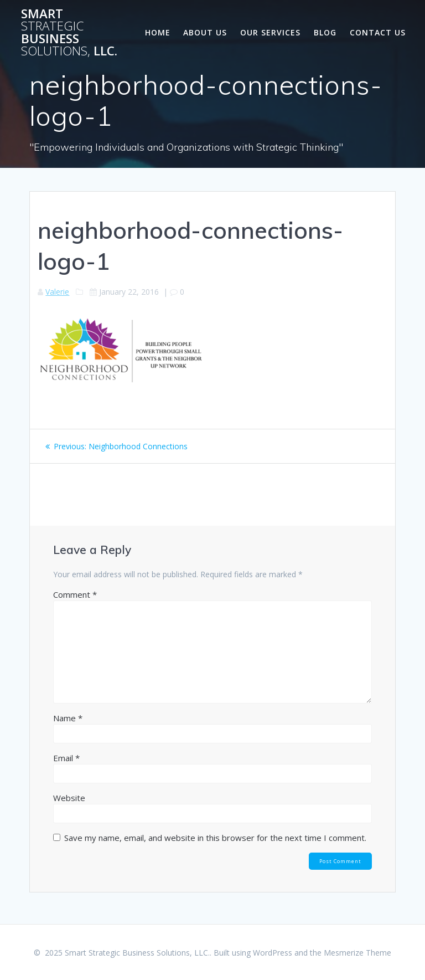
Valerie (57, 292)
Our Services (270, 32)
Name (68, 718)
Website (69, 798)
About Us (205, 32)
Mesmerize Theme (357, 953)
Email (66, 758)
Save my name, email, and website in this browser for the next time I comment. (215, 838)
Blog (325, 32)
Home (158, 32)
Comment (75, 594)
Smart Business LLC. (69, 33)
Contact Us (378, 32)
